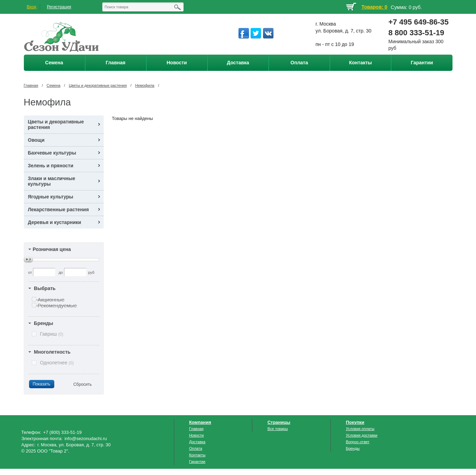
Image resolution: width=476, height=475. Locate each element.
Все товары (278, 429)
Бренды (44, 323)
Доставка (197, 442)
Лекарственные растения (58, 209)
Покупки (355, 422)
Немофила (145, 85)
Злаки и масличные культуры (52, 181)
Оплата (196, 448)
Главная (31, 85)
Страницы (279, 422)
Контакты (197, 455)
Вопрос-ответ (357, 442)
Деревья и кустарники (55, 222)
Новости (197, 435)
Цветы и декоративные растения (98, 85)
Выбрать (45, 288)
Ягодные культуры (51, 197)
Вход (32, 7)
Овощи (36, 140)
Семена (54, 85)
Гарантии (197, 462)
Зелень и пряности (51, 166)
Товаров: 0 (374, 7)
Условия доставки (361, 435)
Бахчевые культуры (52, 153)
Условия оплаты (360, 429)
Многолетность (52, 352)
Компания (200, 422)
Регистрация (59, 7)
